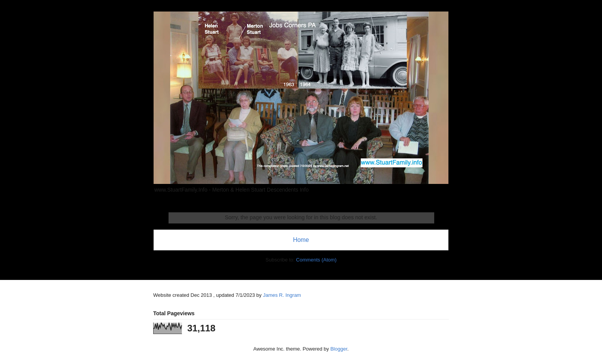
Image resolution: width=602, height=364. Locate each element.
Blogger (339, 349)
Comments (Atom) (316, 260)
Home (301, 240)
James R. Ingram (282, 295)
